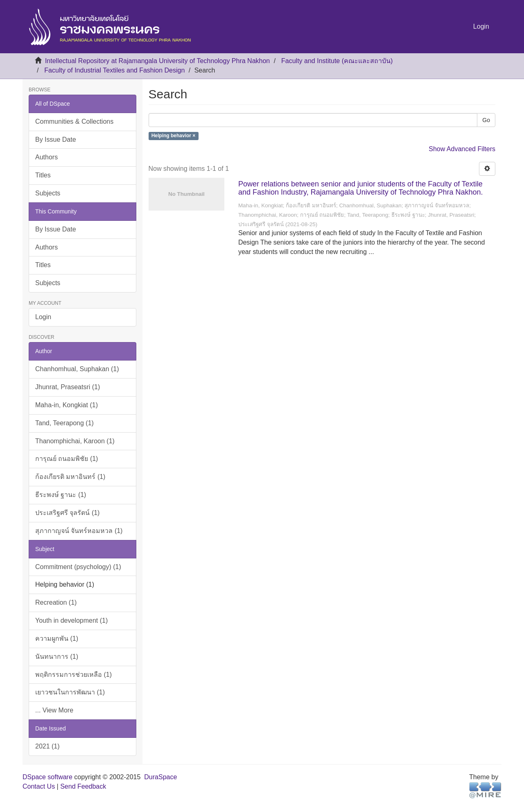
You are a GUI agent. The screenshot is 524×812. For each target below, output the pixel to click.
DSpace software (47, 777)
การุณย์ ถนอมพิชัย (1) (67, 459)
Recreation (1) (56, 602)
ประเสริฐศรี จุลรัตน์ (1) (67, 513)
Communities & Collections (74, 121)
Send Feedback (83, 786)
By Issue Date (56, 139)
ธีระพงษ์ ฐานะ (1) (61, 495)
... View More (54, 710)
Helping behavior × (174, 136)
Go (486, 120)
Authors (46, 157)
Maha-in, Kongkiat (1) (67, 405)
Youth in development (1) (71, 620)
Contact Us (39, 786)
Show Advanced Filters (462, 149)
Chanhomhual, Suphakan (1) (77, 369)
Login (43, 317)
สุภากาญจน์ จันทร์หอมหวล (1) (79, 531)
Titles (43, 175)
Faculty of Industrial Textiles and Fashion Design (114, 70)
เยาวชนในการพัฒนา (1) (70, 692)
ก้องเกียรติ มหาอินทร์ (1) (70, 477)
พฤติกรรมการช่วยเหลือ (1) (73, 675)
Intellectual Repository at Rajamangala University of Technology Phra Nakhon (157, 61)
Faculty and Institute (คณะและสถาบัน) (337, 61)
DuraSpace (160, 777)
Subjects (48, 193)
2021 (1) (47, 746)
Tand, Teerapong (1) (64, 423)
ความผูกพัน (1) (57, 638)
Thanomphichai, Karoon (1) (75, 441)
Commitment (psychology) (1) (78, 567)
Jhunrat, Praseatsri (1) (68, 387)
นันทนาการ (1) (57, 657)
